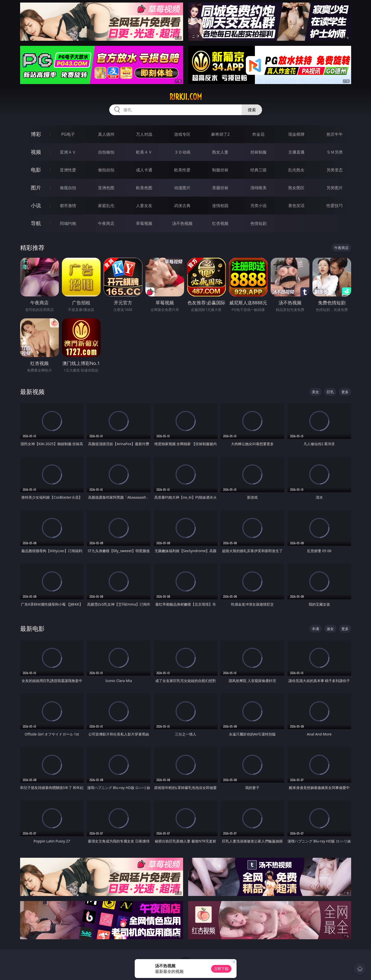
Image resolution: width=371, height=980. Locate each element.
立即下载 (221, 969)
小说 (36, 205)
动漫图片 (182, 188)
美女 (315, 392)
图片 (36, 188)
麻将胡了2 (220, 134)
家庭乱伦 (106, 206)
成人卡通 (144, 170)
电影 (36, 170)
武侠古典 (182, 206)
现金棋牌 (296, 134)
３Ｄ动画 (182, 152)
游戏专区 (182, 134)
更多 (345, 392)
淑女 (330, 629)
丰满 (315, 629)
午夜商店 (106, 223)
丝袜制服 (258, 152)
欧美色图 (144, 188)
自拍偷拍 (106, 152)
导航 (36, 223)
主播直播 (296, 152)
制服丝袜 (220, 170)
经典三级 (258, 170)
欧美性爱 (182, 170)
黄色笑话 (296, 206)
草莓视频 (144, 223)
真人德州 (106, 134)
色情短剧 (258, 223)
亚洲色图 (106, 188)
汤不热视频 (182, 223)
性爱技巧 (335, 206)
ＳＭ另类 (335, 152)
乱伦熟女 (296, 170)
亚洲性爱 (68, 170)
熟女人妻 (220, 152)
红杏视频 (220, 223)
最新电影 (32, 628)
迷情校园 (220, 206)
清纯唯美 (258, 188)
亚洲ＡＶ (68, 152)
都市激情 (68, 206)
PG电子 (68, 134)
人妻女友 (144, 206)
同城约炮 (68, 223)
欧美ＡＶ (144, 152)
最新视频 (32, 392)
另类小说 (258, 206)
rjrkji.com (186, 97)
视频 (36, 152)
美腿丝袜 (220, 188)
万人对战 (144, 134)
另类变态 (335, 170)
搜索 (252, 110)
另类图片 (335, 188)
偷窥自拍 (68, 188)
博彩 (36, 134)
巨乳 (330, 392)
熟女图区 (296, 188)
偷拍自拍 (106, 170)
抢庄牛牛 (335, 134)
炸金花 (258, 134)
